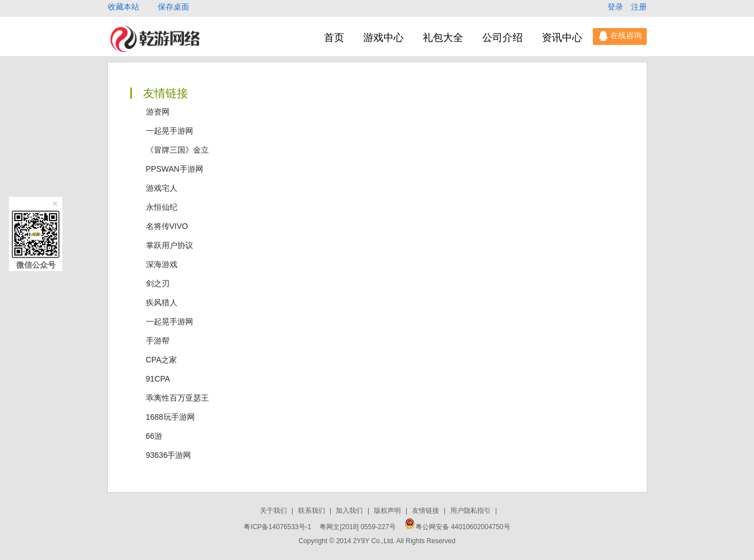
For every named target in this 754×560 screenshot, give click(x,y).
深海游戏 (162, 264)
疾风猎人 (162, 302)
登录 (616, 7)
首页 (334, 38)
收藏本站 (125, 7)
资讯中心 (562, 38)
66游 (154, 436)
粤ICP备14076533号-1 (277, 527)
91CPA (158, 379)
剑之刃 (158, 283)
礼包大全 (443, 38)
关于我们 (274, 511)
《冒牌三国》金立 (177, 150)
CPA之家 (162, 360)
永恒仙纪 (162, 207)
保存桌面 (173, 7)
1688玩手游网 (170, 417)
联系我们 (312, 511)
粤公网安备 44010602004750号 (457, 527)
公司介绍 (502, 38)
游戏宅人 (162, 188)
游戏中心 (383, 38)
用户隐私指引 (471, 511)
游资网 (158, 112)
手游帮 (158, 341)
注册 (639, 7)
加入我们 (350, 511)
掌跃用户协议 (170, 245)
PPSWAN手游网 (175, 169)
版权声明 (388, 511)
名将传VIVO (167, 226)
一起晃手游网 (170, 131)
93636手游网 (169, 455)
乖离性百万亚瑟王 (177, 398)
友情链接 (426, 511)
